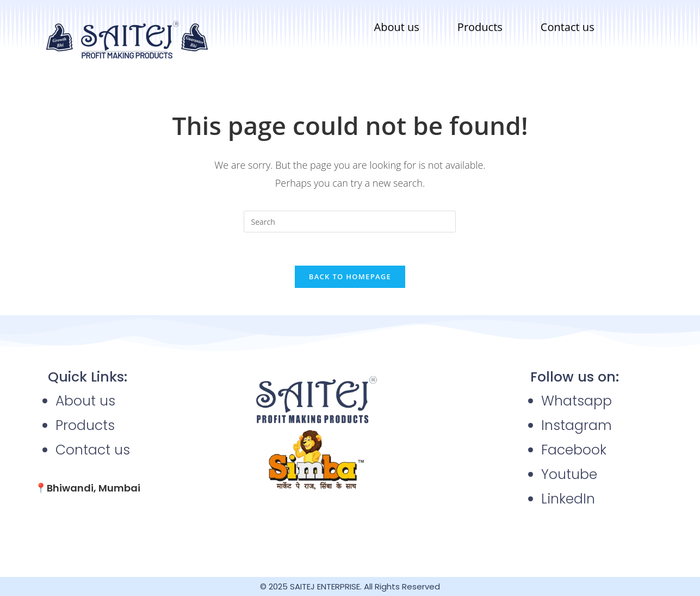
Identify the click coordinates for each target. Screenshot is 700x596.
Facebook (574, 450)
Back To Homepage (350, 277)
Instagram (577, 425)
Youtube (569, 474)
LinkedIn (568, 499)
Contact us (568, 27)
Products (480, 27)
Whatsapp (577, 401)
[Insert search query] (350, 222)
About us (397, 27)
